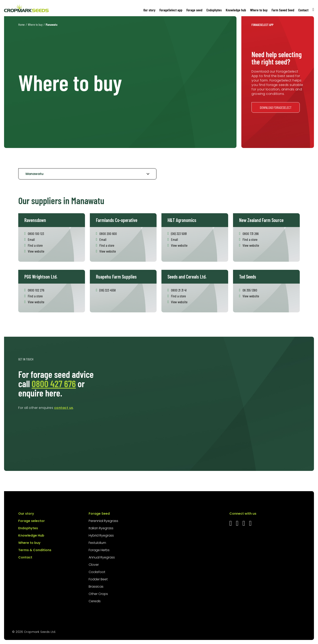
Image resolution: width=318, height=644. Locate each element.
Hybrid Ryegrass (101, 535)
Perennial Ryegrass (103, 521)
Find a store (35, 245)
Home (21, 24)
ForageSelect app (171, 10)
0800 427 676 (54, 383)
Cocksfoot (97, 572)
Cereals (95, 601)
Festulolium (97, 543)
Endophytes (214, 10)
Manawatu (34, 174)
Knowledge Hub (31, 535)
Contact (303, 10)
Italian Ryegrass (101, 528)
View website (36, 251)
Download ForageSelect (276, 107)
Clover (94, 565)
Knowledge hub (236, 10)
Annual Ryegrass (102, 557)
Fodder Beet (98, 579)
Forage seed (194, 10)
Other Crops (98, 594)
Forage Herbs (99, 550)
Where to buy (259, 10)
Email (31, 239)
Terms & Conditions (35, 550)
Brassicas (96, 587)
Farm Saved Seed (283, 10)
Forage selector (32, 521)
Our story (149, 10)
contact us (64, 408)
